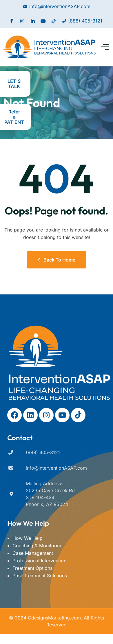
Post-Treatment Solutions (40, 576)
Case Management (33, 553)
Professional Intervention (39, 561)
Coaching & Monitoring (38, 546)
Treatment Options (32, 568)
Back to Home (57, 260)
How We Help (28, 538)
